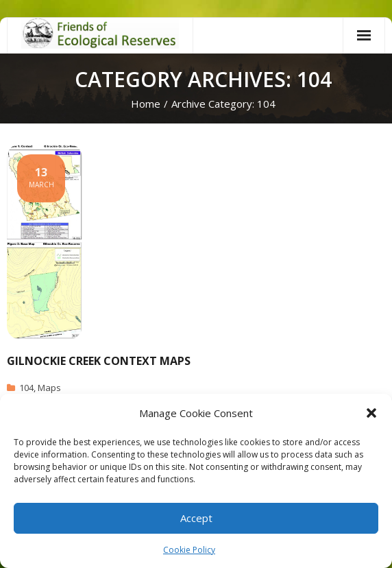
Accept (196, 518)
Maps (49, 388)
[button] (371, 413)
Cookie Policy (189, 550)
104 (26, 388)
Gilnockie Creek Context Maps (99, 361)
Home (146, 104)
